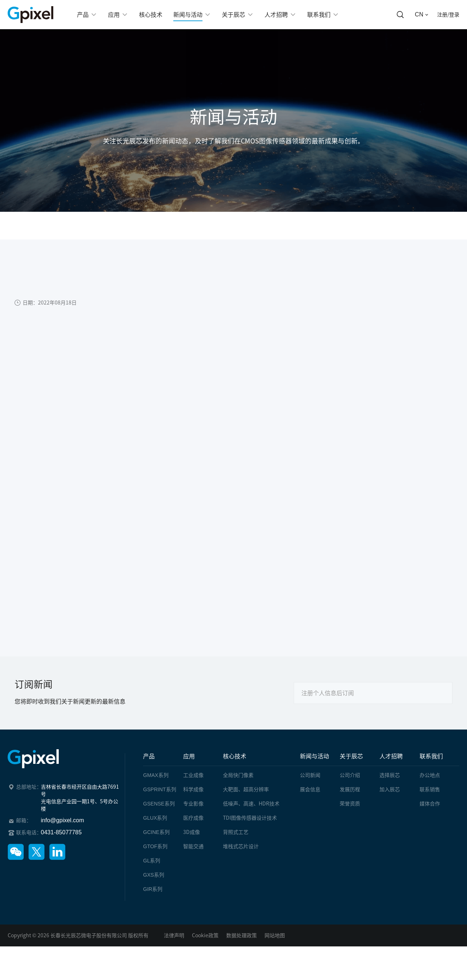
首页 (21, 225)
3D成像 (192, 832)
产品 (149, 756)
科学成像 (193, 789)
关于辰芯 (351, 756)
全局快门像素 (238, 775)
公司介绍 (350, 775)
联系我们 (431, 756)
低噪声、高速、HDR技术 (251, 804)
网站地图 (275, 935)
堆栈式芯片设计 (241, 846)
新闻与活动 (58, 225)
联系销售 (430, 789)
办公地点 (430, 775)
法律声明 (174, 935)
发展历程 (350, 789)
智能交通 (193, 846)
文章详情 (140, 225)
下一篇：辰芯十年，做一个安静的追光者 (74, 617)
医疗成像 (193, 818)
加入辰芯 (390, 789)
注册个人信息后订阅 (328, 693)
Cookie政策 (205, 935)
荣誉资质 (350, 804)
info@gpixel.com (63, 820)
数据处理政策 (242, 935)
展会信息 (310, 789)
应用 (189, 756)
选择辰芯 (390, 775)
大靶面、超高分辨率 (246, 789)
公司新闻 (101, 225)
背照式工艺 (236, 832)
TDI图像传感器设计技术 (250, 818)
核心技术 (235, 756)
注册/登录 (448, 15)
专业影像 (193, 804)
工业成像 (193, 775)
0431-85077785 (61, 832)
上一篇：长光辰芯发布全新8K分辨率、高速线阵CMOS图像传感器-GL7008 (117, 602)
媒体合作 (430, 804)
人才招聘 (391, 756)
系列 (156, 775)
